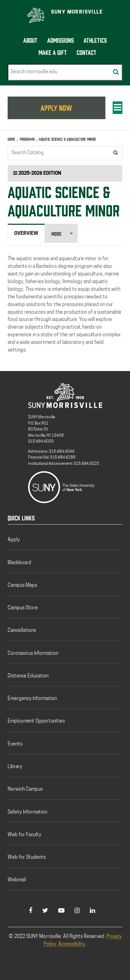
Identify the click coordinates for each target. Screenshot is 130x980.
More (56, 234)
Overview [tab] (26, 234)
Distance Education (28, 676)
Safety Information (27, 812)
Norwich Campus (25, 789)
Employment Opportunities (36, 721)
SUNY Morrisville (77, 12)
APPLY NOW (56, 107)
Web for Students (27, 858)
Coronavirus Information (33, 654)
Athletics (95, 40)
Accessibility (72, 944)
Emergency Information (32, 699)
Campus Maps (22, 586)
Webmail (17, 880)
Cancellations (22, 631)
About (30, 40)
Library (15, 767)
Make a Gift (53, 52)
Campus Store (23, 608)
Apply (14, 540)
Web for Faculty (24, 835)
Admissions (60, 40)
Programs (27, 139)
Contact (86, 52)
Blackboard (19, 563)
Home (11, 139)
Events (15, 744)
